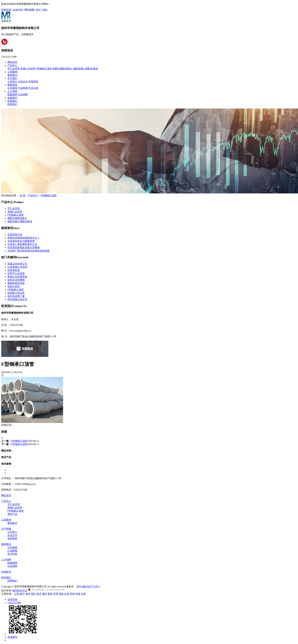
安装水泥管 (14, 286)
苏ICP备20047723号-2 (88, 586)
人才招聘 (12, 91)
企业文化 (23, 82)
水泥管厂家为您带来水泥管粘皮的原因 (28, 251)
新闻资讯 (12, 85)
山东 (67, 594)
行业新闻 (23, 88)
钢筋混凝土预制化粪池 (85, 69)
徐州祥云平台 (19, 591)
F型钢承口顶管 (44, 69)
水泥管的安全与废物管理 (21, 241)
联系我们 (12, 101)
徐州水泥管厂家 (16, 296)
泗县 (61, 594)
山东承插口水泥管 (17, 267)
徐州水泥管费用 (16, 280)
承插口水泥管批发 (17, 277)
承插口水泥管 (28, 69)
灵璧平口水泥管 (16, 273)
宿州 (50, 594)
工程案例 (12, 72)
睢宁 (22, 594)
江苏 (17, 594)
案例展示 (12, 75)
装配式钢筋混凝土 (63, 69)
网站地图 (29, 10)
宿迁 (33, 594)
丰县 (83, 594)
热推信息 (6, 10)
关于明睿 (6, 529)
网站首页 (12, 62)
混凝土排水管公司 (17, 264)
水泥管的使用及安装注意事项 (23, 248)
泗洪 (45, 594)
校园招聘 (12, 95)
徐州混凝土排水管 (17, 299)
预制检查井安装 (16, 283)
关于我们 (12, 78)
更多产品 (12, 514)
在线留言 (12, 98)
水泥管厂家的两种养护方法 (22, 244)
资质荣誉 (33, 82)
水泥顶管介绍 (15, 235)
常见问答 (33, 88)
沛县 (78, 594)
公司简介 (12, 82)
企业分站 (18, 10)
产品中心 (12, 65)
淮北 (39, 594)
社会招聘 (23, 95)
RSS (38, 10)
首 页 (23, 195)
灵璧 (56, 594)
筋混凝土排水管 (16, 293)
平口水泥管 (14, 69)
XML (45, 10)
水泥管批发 (14, 270)
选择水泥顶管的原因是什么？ (23, 238)
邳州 (72, 594)
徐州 (28, 594)
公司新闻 (12, 88)
